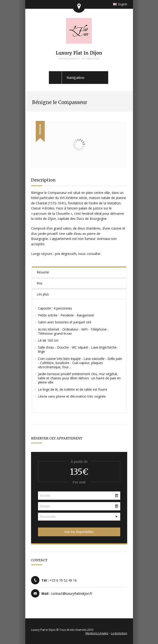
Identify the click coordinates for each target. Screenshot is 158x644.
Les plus (43, 294)
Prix (39, 283)
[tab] (79, 272)
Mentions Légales (97, 633)
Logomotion (119, 633)
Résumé (43, 272)
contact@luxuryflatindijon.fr (72, 593)
